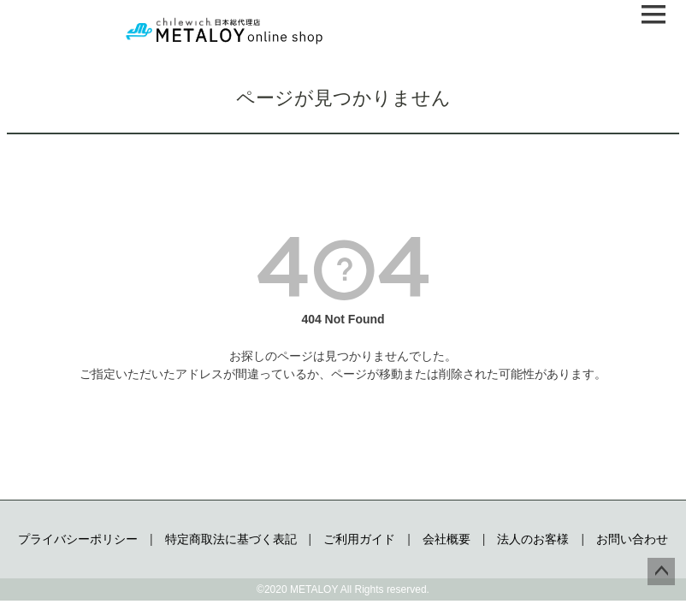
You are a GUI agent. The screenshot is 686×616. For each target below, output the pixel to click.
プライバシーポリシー (78, 539)
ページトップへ (661, 572)
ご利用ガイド (359, 539)
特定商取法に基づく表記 (231, 539)
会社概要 (446, 539)
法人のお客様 (533, 539)
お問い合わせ (632, 539)
